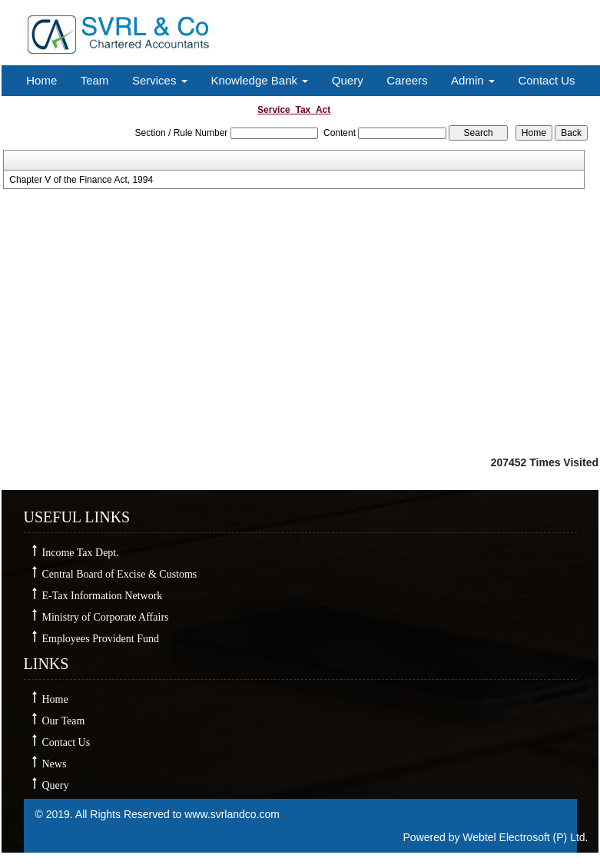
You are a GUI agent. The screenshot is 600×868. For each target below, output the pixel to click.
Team (95, 80)
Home (41, 80)
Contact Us (546, 80)
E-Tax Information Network (103, 596)
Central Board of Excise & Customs (120, 574)
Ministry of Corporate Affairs (106, 617)
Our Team (64, 721)
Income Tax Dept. (81, 553)
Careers (407, 80)
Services (160, 80)
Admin (473, 80)
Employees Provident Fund (101, 639)
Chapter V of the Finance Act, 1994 (81, 180)
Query (348, 80)
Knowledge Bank (259, 80)
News (55, 764)
